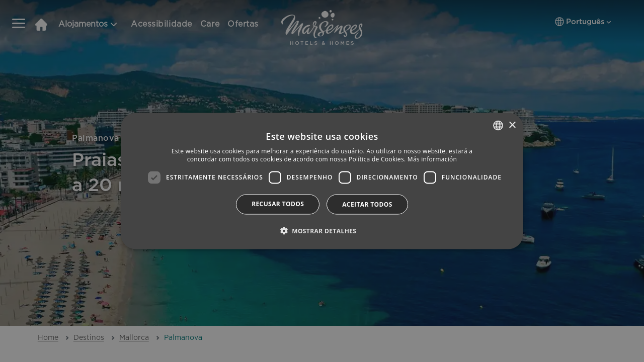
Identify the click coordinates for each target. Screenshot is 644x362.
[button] (322, 230)
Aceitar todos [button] (367, 204)
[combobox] (498, 126)
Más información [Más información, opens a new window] (432, 159)
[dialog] (322, 181)
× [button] (512, 125)
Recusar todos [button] (278, 203)
